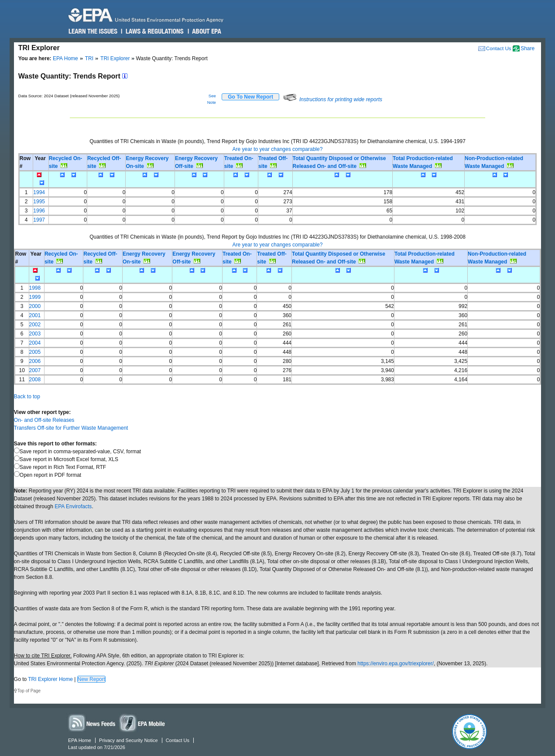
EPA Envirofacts (73, 506)
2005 (35, 352)
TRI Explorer (115, 58)
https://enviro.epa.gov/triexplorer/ (396, 664)
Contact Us (499, 48)
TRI (89, 58)
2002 (35, 325)
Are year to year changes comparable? (278, 149)
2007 (35, 370)
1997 (39, 220)
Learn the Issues (93, 31)
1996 (39, 211)
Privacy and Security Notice (128, 740)
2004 (35, 343)
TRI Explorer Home (50, 679)
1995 (39, 202)
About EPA (206, 31)
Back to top (27, 397)
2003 (35, 334)
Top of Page (29, 691)
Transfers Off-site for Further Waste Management (71, 428)
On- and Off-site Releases (44, 420)
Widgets (143, 723)
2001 (35, 315)
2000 (35, 306)
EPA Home (65, 58)
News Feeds (92, 723)
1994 (39, 192)
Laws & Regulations (154, 31)
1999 (35, 297)
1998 (35, 288)
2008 (35, 380)
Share (528, 48)
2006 (35, 361)
